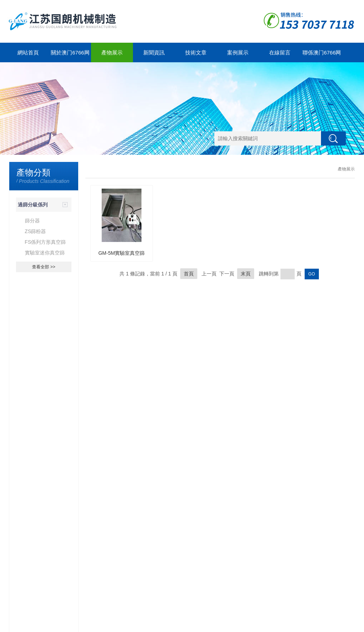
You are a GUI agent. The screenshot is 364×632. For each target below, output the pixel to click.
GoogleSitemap (140, 625)
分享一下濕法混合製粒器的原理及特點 (47, 555)
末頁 (246, 274)
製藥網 (321, 625)
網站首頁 (28, 52)
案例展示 (238, 52)
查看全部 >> (44, 267)
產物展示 (112, 52)
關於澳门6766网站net (70, 56)
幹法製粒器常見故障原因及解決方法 (47, 535)
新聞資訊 (154, 52)
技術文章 (196, 52)
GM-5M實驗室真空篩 (122, 253)
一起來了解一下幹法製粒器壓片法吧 (47, 516)
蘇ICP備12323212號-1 (102, 625)
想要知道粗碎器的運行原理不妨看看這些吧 (47, 496)
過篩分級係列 (33, 205)
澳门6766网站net (34, 625)
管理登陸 (337, 625)
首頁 (189, 274)
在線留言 (280, 52)
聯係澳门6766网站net (322, 56)
